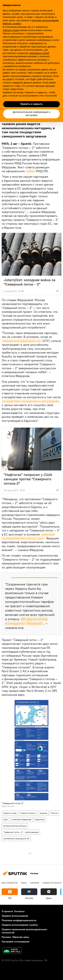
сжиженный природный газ (22, 341)
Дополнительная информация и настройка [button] (32, 114)
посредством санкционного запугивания (31, 401)
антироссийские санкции (15, 826)
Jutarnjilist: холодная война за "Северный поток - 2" (29, 282)
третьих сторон (11, 30)
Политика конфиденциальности (19, 920)
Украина (43, 813)
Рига (24, 883)
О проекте (7, 911)
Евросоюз (40, 819)
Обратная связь (21, 937)
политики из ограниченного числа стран (29, 536)
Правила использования (15, 916)
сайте (30, 171)
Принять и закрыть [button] (32, 104)
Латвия (34, 883)
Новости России (28, 813)
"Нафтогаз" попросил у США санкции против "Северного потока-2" (28, 479)
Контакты (19, 911)
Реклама (6, 937)
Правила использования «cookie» (20, 925)
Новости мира (10, 813)
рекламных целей (39, 53)
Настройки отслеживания (16, 942)
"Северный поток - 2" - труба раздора (21, 832)
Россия (54, 813)
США (5, 819)
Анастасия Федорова (22, 819)
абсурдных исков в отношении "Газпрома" (27, 621)
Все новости (10, 883)
